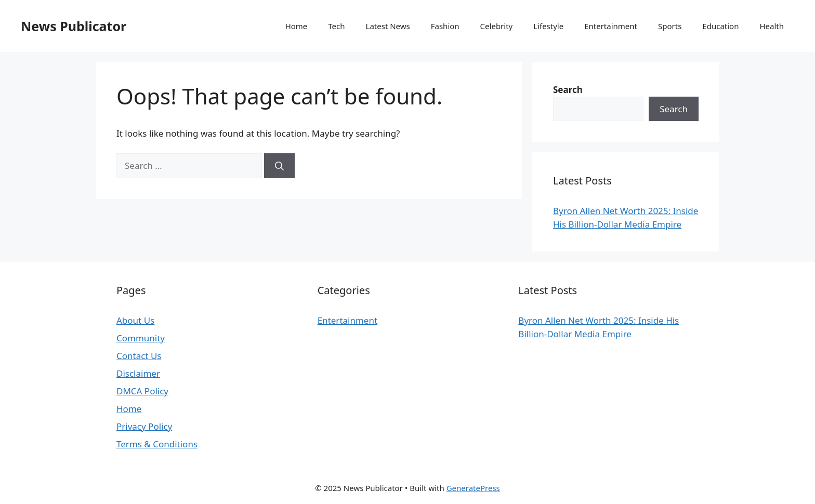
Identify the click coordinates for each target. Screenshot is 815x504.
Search (674, 109)
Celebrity (497, 26)
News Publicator (74, 26)
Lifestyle (548, 26)
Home (297, 26)
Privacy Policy (144, 426)
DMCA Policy (142, 391)
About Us (135, 320)
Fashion (445, 26)
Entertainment (611, 26)
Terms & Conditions (157, 444)
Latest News (388, 26)
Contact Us (139, 356)
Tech (336, 26)
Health (772, 26)
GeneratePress (473, 488)
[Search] (279, 166)
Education (720, 26)
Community (141, 338)
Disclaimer (138, 373)
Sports (670, 26)
